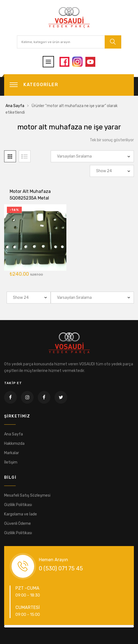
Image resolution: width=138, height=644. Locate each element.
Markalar (12, 453)
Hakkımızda (14, 444)
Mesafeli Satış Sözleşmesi (27, 495)
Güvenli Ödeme (17, 524)
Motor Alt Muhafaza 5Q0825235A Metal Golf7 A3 (30, 199)
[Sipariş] (92, 156)
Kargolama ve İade (21, 514)
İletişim (11, 462)
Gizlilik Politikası (18, 505)
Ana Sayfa (15, 106)
